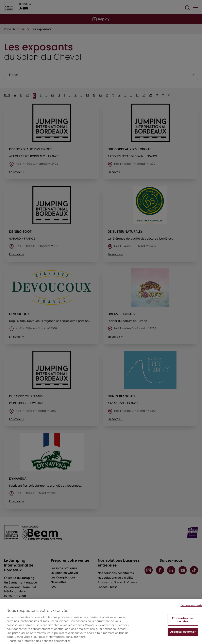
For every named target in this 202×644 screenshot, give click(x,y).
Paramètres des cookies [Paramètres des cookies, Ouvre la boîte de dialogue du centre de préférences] (183, 624)
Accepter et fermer (183, 636)
